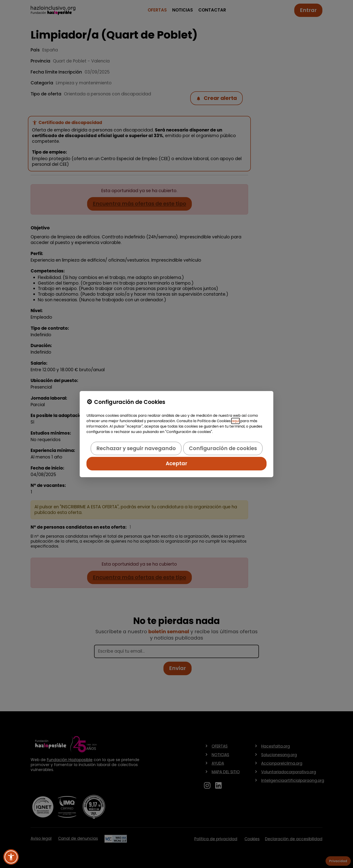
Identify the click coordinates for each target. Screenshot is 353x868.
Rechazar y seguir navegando (136, 448)
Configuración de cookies (223, 448)
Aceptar (176, 463)
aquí (235, 421)
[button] (11, 857)
